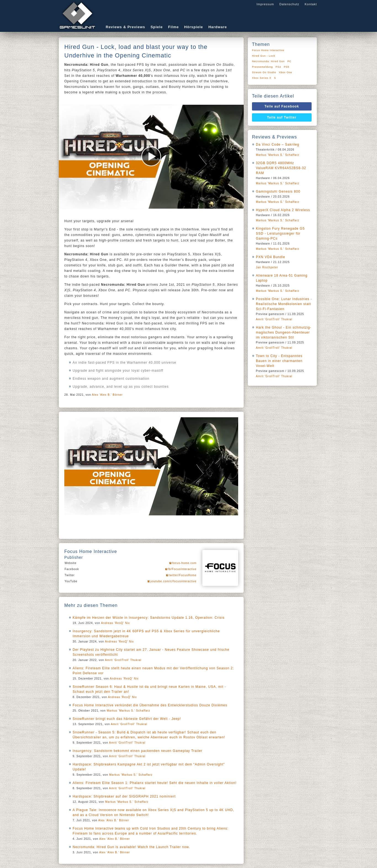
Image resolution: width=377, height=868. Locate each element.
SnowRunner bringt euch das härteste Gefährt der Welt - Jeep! (127, 719)
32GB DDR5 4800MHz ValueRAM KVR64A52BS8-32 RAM (281, 168)
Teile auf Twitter (282, 117)
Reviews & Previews (125, 27)
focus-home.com (184, 563)
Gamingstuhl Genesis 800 (278, 192)
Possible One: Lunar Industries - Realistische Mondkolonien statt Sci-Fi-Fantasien (284, 304)
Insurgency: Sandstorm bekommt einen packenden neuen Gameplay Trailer (137, 751)
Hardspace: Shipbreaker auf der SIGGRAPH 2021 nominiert (124, 796)
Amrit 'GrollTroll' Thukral (123, 660)
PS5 (287, 67)
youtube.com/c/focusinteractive (173, 581)
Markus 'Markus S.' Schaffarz (128, 711)
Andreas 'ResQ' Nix (116, 623)
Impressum (265, 4)
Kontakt (311, 4)
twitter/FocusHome (183, 575)
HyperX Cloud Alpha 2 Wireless (283, 210)
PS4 (278, 67)
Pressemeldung (262, 67)
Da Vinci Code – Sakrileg (278, 145)
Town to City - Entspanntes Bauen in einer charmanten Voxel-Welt (279, 361)
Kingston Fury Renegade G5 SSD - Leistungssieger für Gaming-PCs (280, 234)
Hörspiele (193, 27)
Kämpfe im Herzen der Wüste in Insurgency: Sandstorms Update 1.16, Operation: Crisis (149, 618)
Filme (173, 27)
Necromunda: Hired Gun (268, 61)
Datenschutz (289, 4)
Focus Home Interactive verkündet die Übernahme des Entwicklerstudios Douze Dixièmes (150, 705)
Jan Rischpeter (267, 267)
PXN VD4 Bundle (270, 257)
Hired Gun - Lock (264, 56)
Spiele (156, 27)
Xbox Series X (262, 78)
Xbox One (286, 72)
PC (290, 61)
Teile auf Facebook (282, 106)
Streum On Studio (264, 72)
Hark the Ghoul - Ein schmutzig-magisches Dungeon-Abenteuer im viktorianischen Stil (284, 332)
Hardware (218, 27)
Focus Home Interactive (268, 50)
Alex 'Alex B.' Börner (107, 395)
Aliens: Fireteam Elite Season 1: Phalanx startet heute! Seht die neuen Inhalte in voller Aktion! (155, 783)
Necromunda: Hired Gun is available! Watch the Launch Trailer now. (131, 847)
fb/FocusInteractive (182, 569)
